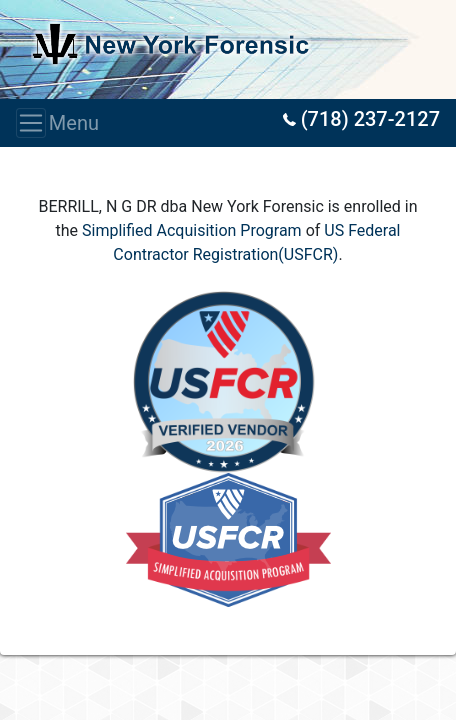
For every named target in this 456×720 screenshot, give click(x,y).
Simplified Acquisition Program (192, 230)
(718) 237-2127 (361, 119)
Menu (37, 123)
